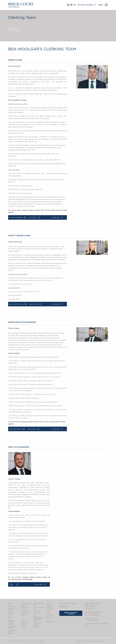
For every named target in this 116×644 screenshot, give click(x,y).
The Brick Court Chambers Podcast (12, 632)
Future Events (38, 611)
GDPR (48, 611)
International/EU (25, 612)
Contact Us (50, 622)
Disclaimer (11, 641)
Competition (24, 608)
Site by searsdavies (99, 641)
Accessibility (21, 641)
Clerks (10, 616)
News (35, 606)
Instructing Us (50, 609)
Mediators (11, 614)
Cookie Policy (32, 641)
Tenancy (23, 626)
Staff (9, 618)
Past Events (37, 613)
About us (50, 603)
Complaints (50, 615)
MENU (101, 5)
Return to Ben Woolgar (15, 29)
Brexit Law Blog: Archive (71, 613)
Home (10, 603)
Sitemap (42, 641)
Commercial (24, 606)
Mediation (24, 616)
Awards (49, 613)
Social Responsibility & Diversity (39, 618)
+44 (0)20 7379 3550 (85, 5)
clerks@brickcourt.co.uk (92, 620)
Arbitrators (11, 612)
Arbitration (24, 614)
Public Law (24, 610)
